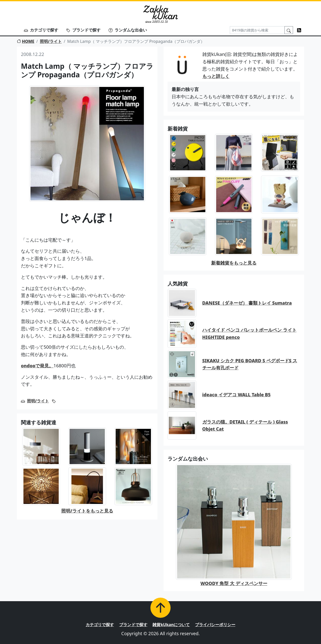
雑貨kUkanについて (171, 625)
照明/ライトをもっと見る (87, 511)
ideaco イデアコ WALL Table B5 (237, 395)
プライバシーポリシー (215, 625)
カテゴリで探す (41, 30)
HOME (26, 41)
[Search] (257, 30)
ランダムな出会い (128, 30)
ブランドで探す (83, 30)
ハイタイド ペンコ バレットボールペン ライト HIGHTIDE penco (249, 333)
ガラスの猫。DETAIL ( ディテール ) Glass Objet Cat (245, 425)
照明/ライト (51, 41)
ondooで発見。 (37, 366)
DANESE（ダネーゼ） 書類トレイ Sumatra (247, 303)
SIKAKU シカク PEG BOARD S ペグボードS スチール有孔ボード (250, 364)
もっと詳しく (216, 76)
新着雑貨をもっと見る (234, 263)
